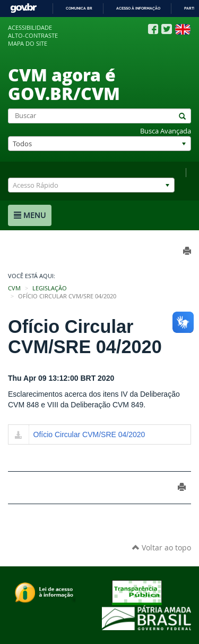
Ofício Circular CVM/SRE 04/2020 (89, 434)
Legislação (50, 288)
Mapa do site (28, 44)
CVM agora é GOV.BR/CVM (64, 84)
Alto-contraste (33, 36)
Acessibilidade (30, 28)
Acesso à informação (138, 8)
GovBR (23, 8)
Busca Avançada (166, 131)
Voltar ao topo (162, 547)
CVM (14, 288)
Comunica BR (79, 8)
